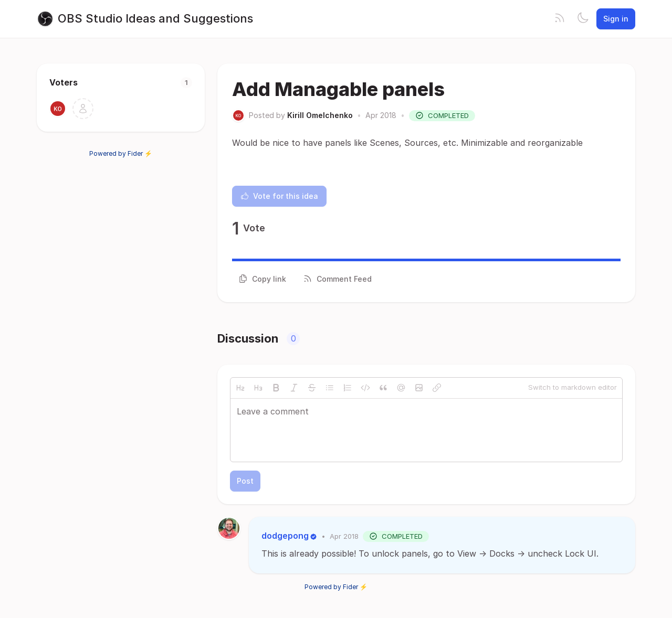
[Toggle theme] (583, 19)
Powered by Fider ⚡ (121, 153)
